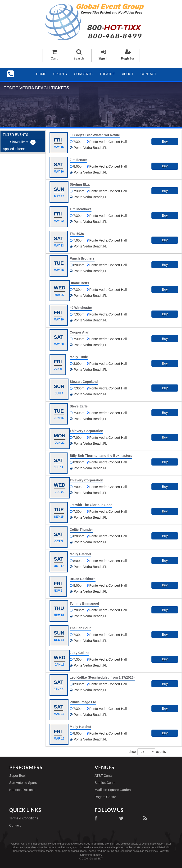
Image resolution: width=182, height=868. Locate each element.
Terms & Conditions (24, 818)
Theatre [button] (107, 74)
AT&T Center (104, 776)
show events (147, 752)
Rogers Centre (105, 797)
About (128, 74)
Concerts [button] (83, 74)
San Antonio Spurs (23, 783)
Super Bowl (18, 776)
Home (41, 74)
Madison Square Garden (113, 790)
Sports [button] (60, 74)
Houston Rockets (22, 790)
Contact (148, 74)
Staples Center (106, 783)
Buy (165, 142)
